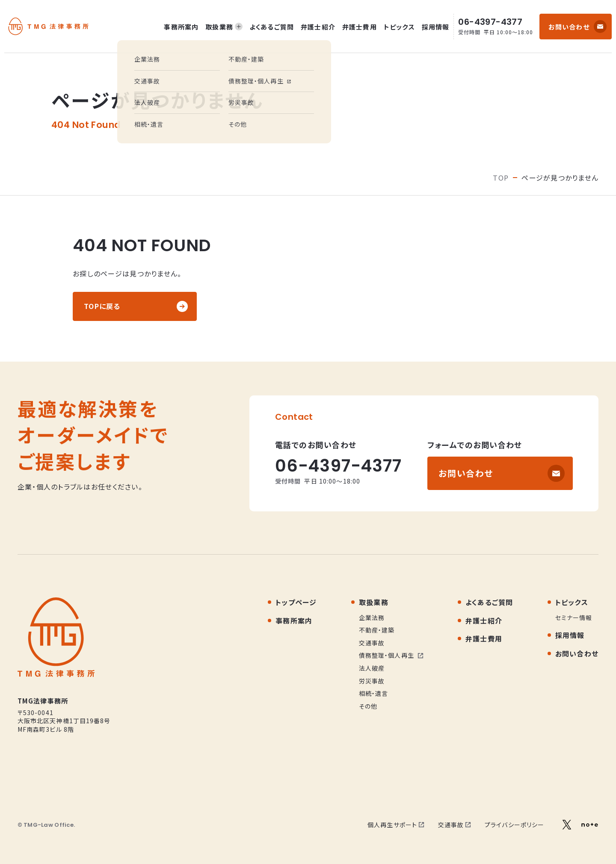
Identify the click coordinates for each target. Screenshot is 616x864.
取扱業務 (224, 27)
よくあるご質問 (272, 27)
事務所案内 (181, 27)
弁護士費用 (360, 27)
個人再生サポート (396, 825)
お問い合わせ (569, 27)
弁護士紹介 (318, 27)
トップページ (296, 602)
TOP (501, 178)
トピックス (399, 27)
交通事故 (455, 825)
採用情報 (436, 27)
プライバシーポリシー (514, 825)
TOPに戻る (102, 306)
